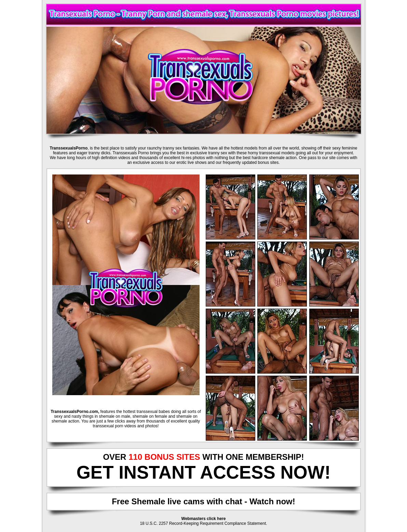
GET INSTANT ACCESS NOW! (204, 472)
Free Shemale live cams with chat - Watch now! (203, 501)
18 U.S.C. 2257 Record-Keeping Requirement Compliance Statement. (203, 523)
